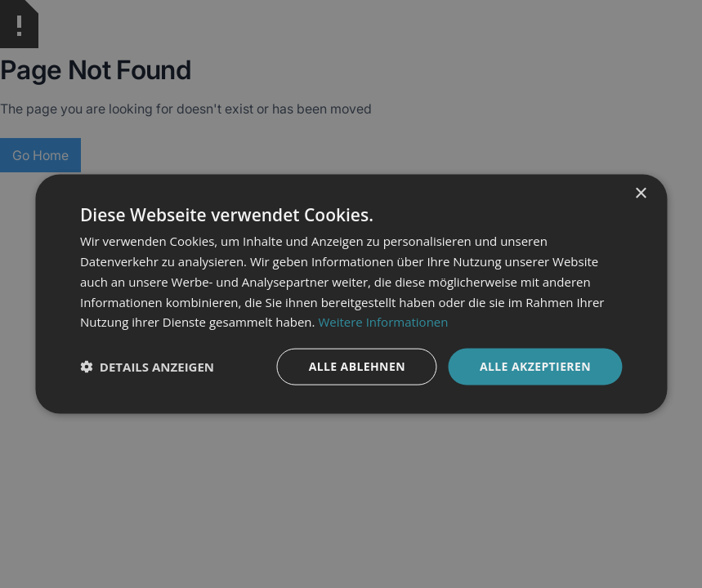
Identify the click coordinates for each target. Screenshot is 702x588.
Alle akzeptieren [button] (535, 366)
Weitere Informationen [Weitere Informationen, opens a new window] (383, 322)
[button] (147, 367)
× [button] (640, 194)
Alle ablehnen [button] (357, 366)
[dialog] (351, 294)
